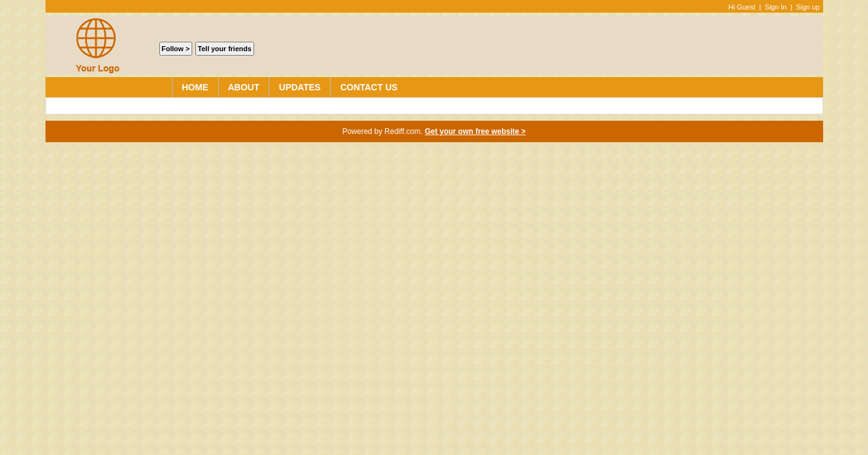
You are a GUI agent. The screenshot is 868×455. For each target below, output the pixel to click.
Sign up (808, 7)
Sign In (776, 7)
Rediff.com (402, 131)
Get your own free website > (475, 131)
